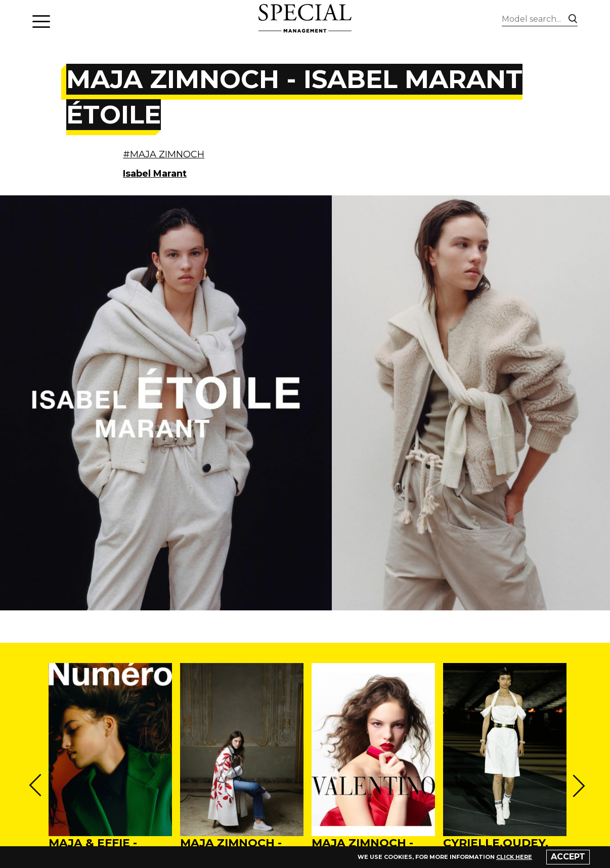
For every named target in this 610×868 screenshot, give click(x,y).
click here (514, 857)
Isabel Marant (155, 174)
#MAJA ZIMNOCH (164, 154)
